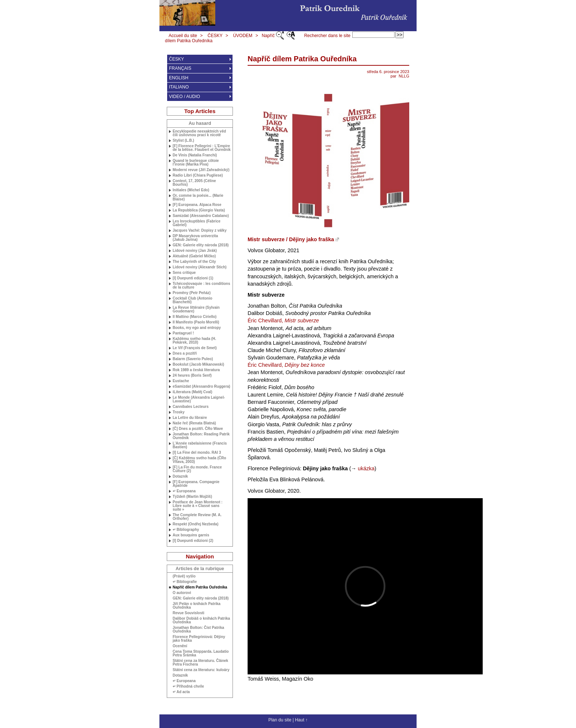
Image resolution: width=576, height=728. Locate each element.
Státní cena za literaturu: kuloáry (201, 670)
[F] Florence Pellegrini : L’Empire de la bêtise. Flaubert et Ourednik (202, 148)
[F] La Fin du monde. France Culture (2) (197, 469)
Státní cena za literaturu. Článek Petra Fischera (200, 663)
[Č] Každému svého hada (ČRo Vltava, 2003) (199, 460)
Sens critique (184, 273)
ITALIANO (179, 87)
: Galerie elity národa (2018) (201, 245)
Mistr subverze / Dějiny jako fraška (291, 239)
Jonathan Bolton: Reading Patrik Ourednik (201, 436)
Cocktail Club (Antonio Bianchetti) (192, 300)
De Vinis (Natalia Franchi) (195, 155)
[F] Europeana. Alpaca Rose (197, 205)
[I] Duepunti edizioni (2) (193, 541)
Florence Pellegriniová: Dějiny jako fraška (199, 639)
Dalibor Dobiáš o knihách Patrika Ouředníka (201, 620)
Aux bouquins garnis (191, 535)
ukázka (366, 468)
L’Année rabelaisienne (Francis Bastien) (200, 445)
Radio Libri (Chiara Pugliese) (198, 175)
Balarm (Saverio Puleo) (193, 359)
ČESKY (215, 36)
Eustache (181, 381)
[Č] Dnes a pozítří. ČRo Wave (198, 429)
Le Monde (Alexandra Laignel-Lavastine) (199, 399)
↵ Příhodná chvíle (188, 687)
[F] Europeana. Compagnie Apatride (196, 484)
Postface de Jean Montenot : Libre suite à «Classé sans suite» (198, 506)
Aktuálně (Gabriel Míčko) (194, 256)
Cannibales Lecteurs (191, 407)
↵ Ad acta (181, 692)
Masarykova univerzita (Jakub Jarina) (195, 238)
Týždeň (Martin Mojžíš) (192, 497)
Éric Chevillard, (283, 320)
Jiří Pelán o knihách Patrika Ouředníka (197, 606)
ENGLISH (179, 78)
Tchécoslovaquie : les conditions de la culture (201, 286)
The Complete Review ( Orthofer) (197, 517)
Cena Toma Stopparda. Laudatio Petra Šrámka (201, 653)
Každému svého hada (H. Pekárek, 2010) (194, 341)
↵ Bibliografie (185, 582)
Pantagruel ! (183, 333)
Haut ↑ (301, 720)
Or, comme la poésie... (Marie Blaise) (198, 198)
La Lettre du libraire (190, 418)
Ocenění (180, 646)
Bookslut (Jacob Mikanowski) (198, 365)
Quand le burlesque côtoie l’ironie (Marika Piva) (196, 163)
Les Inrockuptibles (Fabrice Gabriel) (197, 223)
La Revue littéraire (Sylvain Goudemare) (196, 309)
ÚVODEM (243, 36)
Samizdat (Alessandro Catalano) (201, 216)
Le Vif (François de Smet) (195, 348)
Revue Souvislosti (188, 613)
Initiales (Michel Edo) (191, 190)
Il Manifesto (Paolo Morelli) (196, 322)
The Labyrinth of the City (194, 262)
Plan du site (280, 720)
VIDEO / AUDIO (185, 97)
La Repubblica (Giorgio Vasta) (199, 210)
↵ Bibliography (186, 530)
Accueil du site (183, 36)
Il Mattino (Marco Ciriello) (195, 317)
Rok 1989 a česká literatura (196, 370)
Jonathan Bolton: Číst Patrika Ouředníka (198, 630)
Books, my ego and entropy (197, 328)
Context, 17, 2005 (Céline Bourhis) (194, 183)
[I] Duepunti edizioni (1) (193, 278)
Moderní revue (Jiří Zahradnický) (201, 170)
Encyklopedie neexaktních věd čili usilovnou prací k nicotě (199, 133)
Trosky (179, 412)
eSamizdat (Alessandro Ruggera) (201, 387)
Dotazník (180, 477)
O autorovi (182, 593)
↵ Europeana (184, 491)
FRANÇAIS (180, 68)
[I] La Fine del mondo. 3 (197, 453)
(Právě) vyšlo (184, 576)
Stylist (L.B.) (183, 141)
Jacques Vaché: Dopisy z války (200, 231)
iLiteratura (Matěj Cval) (192, 392)
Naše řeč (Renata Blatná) (194, 423)
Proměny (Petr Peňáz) (192, 293)
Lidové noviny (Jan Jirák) (195, 251)
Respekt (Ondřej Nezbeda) (195, 524)
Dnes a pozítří (185, 354)
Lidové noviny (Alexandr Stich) (200, 267)
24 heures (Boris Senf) (192, 376)
